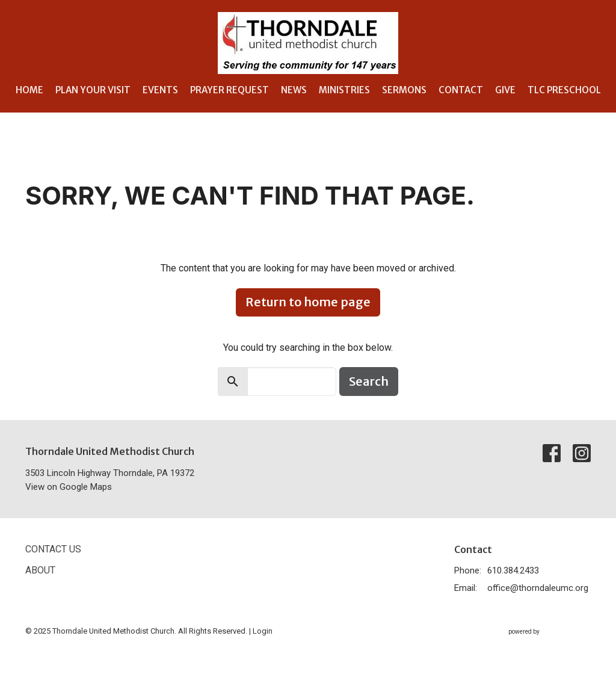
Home (29, 90)
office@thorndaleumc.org (538, 588)
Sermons (404, 90)
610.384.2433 (513, 570)
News (294, 90)
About (40, 570)
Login (263, 631)
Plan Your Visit (93, 90)
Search (369, 381)
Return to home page (308, 302)
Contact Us (53, 549)
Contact (461, 90)
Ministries (344, 90)
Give (505, 90)
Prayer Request (229, 90)
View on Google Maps (69, 487)
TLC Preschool (564, 90)
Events (160, 90)
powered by (550, 632)
